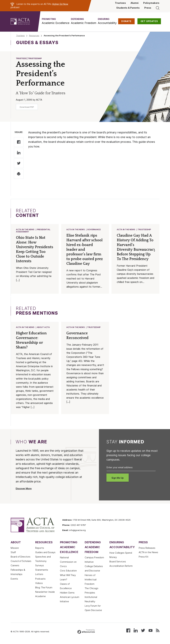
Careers (15, 566)
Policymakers (151, 3)
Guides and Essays (45, 553)
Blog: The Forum (44, 588)
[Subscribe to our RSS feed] (158, 631)
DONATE (126, 21)
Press (148, 8)
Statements (42, 570)
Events (14, 579)
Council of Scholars (21, 562)
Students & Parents (128, 8)
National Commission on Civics (68, 563)
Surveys (40, 566)
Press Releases (147, 549)
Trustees (120, 3)
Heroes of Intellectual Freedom (91, 580)
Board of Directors (21, 557)
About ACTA (43, 328)
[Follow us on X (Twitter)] (143, 631)
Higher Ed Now (60, 4)
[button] (56, 21)
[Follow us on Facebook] (128, 631)
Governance (94, 230)
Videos (39, 584)
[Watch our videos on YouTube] (151, 631)
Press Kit (144, 557)
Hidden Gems (67, 593)
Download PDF (27, 107)
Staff (13, 553)
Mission (15, 549)
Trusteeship (144, 230)
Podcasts (40, 579)
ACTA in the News (25, 230)
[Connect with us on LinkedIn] (136, 631)
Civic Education (68, 571)
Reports (40, 549)
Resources (34, 35)
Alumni (135, 3)
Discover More (24, 489)
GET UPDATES (149, 21)
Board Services (118, 562)
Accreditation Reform (121, 567)
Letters (39, 575)
